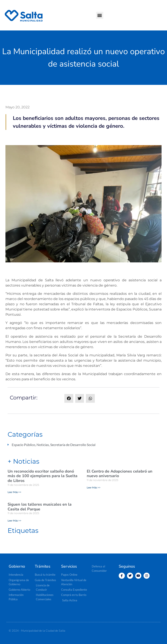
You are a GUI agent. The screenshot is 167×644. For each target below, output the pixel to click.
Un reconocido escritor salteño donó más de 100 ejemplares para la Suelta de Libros (43, 476)
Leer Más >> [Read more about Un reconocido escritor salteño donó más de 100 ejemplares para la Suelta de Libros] (14, 492)
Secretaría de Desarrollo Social (73, 445)
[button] (100, 15)
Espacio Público (23, 445)
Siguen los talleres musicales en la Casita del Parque (40, 507)
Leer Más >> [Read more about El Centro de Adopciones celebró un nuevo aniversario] (94, 487)
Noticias (43, 445)
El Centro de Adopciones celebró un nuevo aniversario (120, 474)
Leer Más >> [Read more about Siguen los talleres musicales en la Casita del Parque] (14, 521)
